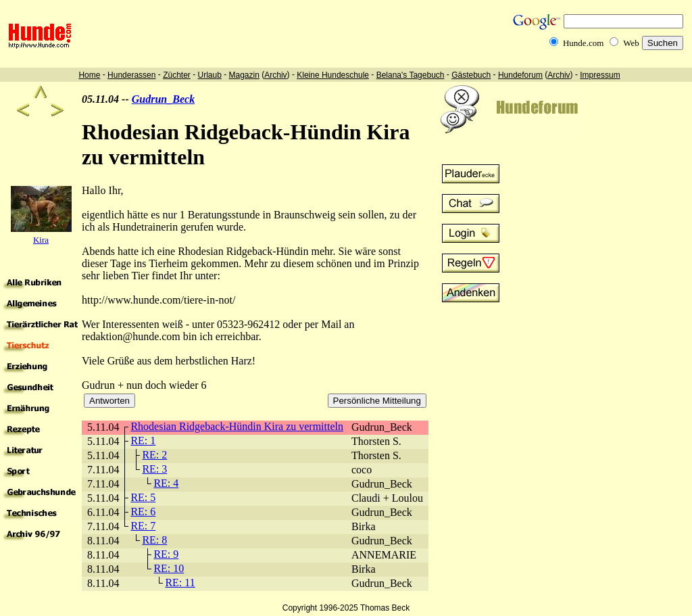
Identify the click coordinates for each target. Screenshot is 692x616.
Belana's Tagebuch (411, 75)
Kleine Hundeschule (333, 75)
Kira (41, 240)
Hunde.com (583, 43)
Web (631, 43)
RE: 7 (143, 526)
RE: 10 (169, 568)
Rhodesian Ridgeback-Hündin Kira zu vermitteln (237, 426)
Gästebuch (471, 75)
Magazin (244, 75)
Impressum (600, 75)
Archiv (275, 75)
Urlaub (209, 75)
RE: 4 (166, 483)
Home (89, 75)
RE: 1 (143, 441)
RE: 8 (154, 540)
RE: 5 (143, 497)
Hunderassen (131, 75)
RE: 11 (180, 583)
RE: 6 (143, 512)
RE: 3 (154, 469)
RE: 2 (154, 455)
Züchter (177, 75)
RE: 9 (166, 554)
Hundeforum (520, 75)
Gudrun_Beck (163, 99)
